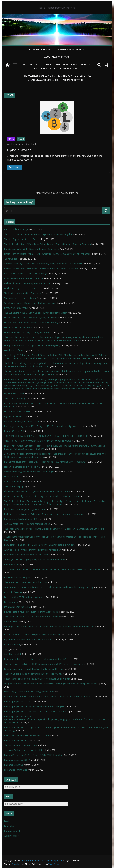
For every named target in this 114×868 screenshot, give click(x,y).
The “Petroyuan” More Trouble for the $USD (26, 582)
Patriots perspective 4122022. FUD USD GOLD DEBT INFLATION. (36, 711)
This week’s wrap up (14, 486)
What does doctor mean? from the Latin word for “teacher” (33, 550)
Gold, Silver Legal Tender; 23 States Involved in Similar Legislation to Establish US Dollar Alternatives (52, 569)
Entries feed (10, 826)
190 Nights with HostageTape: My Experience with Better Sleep (35, 560)
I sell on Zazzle (11, 602)
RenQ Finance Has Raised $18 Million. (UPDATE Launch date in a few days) (40, 545)
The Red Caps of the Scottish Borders (22, 239)
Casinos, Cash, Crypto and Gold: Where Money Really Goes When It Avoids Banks (43, 264)
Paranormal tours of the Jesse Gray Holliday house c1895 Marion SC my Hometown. (45, 462)
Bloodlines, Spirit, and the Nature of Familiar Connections (32, 249)
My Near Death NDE (14, 394)
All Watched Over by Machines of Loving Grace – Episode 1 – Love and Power (42, 496)
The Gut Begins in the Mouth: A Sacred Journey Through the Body (36, 313)
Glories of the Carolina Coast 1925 (21, 519)
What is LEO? (10, 622)
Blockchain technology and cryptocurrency (24, 509)
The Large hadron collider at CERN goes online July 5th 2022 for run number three (43, 664)
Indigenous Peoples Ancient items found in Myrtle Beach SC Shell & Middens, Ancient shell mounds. (57, 66)
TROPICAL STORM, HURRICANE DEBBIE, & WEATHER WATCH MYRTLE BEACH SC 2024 (47, 436)
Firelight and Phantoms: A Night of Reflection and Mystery (32, 345)
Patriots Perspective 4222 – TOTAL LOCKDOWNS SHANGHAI (34, 755)
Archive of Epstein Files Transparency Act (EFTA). (28, 283)
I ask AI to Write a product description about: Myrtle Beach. (33, 635)
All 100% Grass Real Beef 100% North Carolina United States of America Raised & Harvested (49, 697)
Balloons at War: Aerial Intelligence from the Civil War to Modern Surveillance (41, 269)
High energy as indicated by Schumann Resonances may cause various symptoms (43, 514)
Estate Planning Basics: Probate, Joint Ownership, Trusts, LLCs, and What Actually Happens (48, 254)
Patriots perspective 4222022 (18, 701)
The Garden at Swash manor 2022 (21, 745)
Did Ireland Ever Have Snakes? (19, 327)
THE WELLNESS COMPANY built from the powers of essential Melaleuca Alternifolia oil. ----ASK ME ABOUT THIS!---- (57, 78)
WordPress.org (11, 836)
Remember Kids (12, 564)
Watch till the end (12, 481)
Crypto (11, 139)
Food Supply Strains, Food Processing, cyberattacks (29, 692)
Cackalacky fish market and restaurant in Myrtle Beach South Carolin (37, 679)
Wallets (21, 139)
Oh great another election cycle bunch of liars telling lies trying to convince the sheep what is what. (51, 684)
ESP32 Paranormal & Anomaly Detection (24, 278)
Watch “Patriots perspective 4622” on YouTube (27, 735)
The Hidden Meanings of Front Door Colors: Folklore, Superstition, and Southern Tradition (47, 244)
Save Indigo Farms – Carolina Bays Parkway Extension (30, 303)
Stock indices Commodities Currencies (22, 293)
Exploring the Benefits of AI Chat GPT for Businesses (30, 639)
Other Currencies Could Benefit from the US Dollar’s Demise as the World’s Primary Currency (49, 587)
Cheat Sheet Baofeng (15, 398)
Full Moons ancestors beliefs (18, 411)
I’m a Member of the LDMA (17, 607)
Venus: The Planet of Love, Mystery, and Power (27, 332)
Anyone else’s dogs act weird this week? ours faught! (29, 472)
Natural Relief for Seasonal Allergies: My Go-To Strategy (31, 323)
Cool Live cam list (13, 654)
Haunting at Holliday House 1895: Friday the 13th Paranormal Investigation (40, 426)
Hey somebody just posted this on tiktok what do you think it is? (35, 659)
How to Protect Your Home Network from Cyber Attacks (31, 612)
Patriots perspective (14, 765)
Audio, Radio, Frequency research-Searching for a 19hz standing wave (38, 441)
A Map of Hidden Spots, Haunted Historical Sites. (57, 49)
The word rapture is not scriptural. (20, 298)
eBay (7, 649)
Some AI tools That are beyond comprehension (27, 524)
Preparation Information (16, 770)
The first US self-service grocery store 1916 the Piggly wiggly (33, 674)
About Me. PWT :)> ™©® (57, 57)
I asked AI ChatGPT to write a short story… (25, 597)
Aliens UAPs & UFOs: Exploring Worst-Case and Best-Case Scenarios (37, 491)
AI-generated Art (12, 644)
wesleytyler (33, 144)
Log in (7, 821)
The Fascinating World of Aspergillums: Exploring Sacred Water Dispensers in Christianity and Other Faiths (55, 529)
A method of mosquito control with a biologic (26, 273)
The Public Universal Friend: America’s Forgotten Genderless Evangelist (38, 234)
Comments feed (12, 831)
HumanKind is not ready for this (19, 577)
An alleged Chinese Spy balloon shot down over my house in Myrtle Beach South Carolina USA (49, 626)
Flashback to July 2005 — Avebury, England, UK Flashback (32, 318)
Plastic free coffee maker (16, 308)
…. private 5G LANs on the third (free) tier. (24, 750)
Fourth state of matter (15, 350)
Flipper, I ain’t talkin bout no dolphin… (22, 467)
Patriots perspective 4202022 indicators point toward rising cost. (35, 706)
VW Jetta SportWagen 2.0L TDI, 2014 (22, 421)
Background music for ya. (16, 229)
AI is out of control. (13, 592)
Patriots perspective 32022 (17, 760)
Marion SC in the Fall (14, 431)
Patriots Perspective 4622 (16, 740)
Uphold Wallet (19, 150)
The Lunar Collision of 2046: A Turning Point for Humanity (32, 617)
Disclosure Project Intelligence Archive (22, 288)
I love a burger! (11, 477)
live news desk (11, 259)
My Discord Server (13, 416)
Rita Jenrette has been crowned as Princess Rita (27, 555)
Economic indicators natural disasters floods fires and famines (34, 669)
